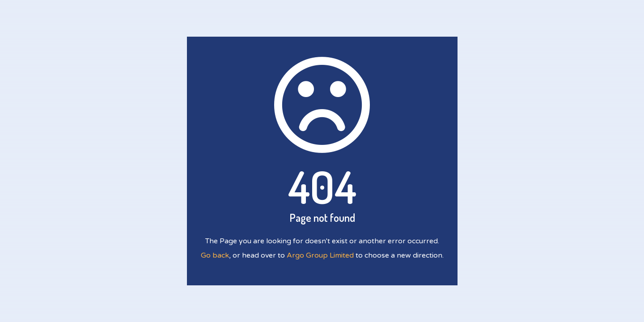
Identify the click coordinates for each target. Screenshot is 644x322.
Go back (215, 255)
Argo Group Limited (320, 255)
